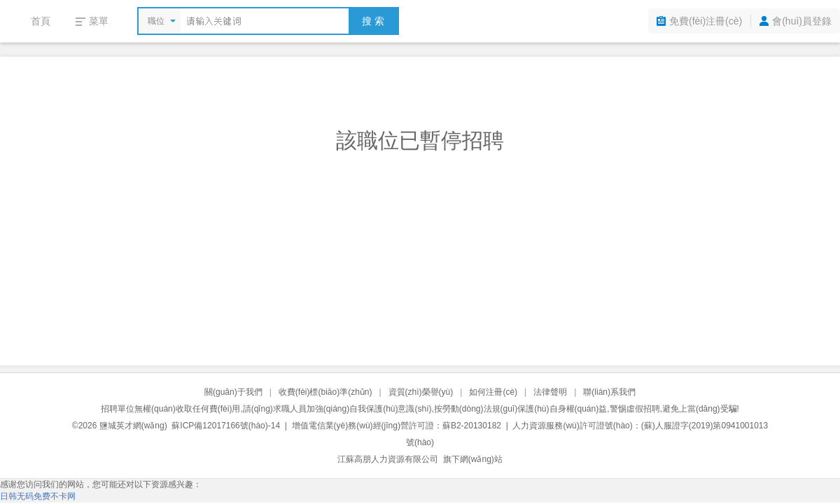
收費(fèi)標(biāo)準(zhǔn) (325, 392)
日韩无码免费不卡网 (38, 496)
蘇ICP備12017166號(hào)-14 (226, 426)
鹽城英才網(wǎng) (133, 426)
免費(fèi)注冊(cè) (706, 21)
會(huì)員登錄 (802, 21)
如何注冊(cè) (493, 392)
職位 (156, 21)
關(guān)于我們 (233, 392)
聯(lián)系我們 (609, 392)
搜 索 (373, 21)
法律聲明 (550, 392)
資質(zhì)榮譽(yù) (421, 392)
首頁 (41, 21)
